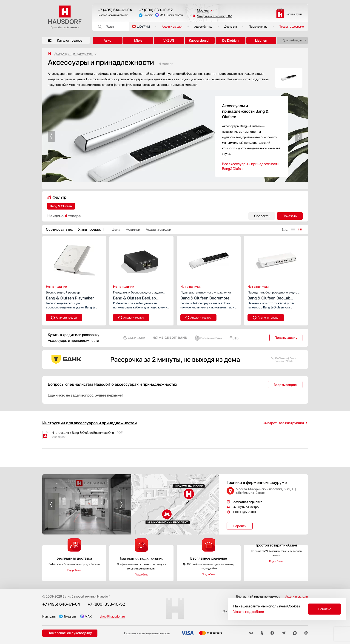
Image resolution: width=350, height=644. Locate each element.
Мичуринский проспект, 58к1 (215, 16)
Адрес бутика (203, 27)
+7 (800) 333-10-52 (156, 10)
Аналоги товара (66, 318)
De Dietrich (230, 40)
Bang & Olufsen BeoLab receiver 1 (141, 295)
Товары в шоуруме (292, 27)
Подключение (258, 27)
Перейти (240, 526)
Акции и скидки (172, 27)
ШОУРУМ (143, 27)
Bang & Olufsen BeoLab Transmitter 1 (276, 295)
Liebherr (261, 40)
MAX (162, 15)
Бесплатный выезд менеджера (258, 596)
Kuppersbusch (200, 40)
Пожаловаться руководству (70, 633)
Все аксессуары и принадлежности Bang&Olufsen (251, 166)
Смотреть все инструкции (283, 423)
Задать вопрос (285, 385)
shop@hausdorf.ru (112, 616)
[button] (51, 136)
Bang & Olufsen (61, 206)
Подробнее (74, 570)
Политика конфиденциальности (147, 633)
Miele (138, 40)
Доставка (231, 27)
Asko (107, 40)
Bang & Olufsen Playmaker (74, 295)
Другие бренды (292, 40)
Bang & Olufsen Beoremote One (209, 295)
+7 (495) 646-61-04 (115, 10)
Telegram (148, 15)
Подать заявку (286, 338)
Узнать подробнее (249, 612)
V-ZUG (169, 40)
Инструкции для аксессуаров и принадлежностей (90, 423)
